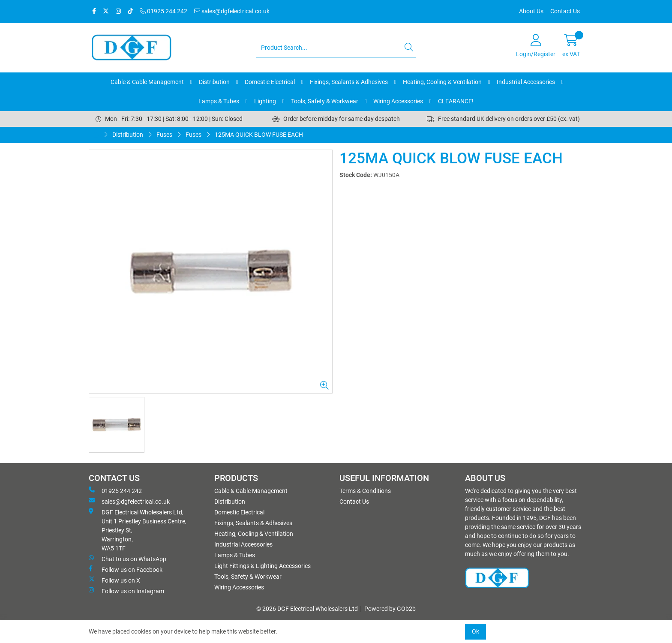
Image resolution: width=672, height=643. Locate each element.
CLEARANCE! (456, 101)
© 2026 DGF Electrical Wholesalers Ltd (307, 609)
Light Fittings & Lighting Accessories (262, 566)
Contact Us (565, 11)
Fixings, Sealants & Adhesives (349, 82)
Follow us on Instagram (126, 591)
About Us (531, 11)
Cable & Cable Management (147, 82)
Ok (475, 631)
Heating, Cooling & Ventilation (442, 82)
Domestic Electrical (270, 82)
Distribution (214, 82)
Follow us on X (114, 580)
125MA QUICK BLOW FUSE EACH (259, 135)
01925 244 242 (163, 11)
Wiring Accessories (398, 101)
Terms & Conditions (365, 491)
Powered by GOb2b (390, 609)
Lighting (265, 101)
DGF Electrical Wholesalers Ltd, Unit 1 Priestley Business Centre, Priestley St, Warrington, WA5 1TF (138, 530)
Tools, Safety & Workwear (325, 101)
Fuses (164, 135)
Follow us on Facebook (126, 569)
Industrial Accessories (526, 82)
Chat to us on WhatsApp (127, 559)
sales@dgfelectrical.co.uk (232, 11)
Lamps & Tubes (219, 101)
